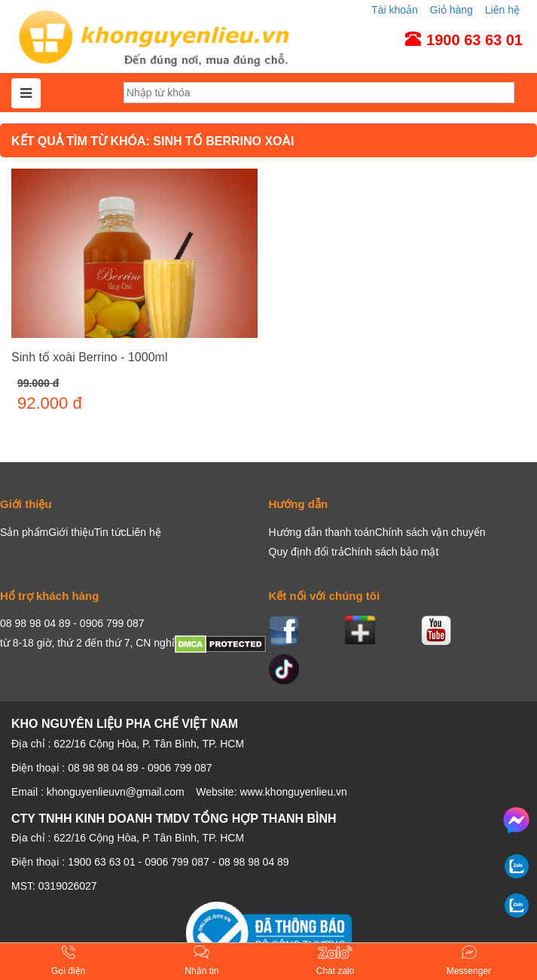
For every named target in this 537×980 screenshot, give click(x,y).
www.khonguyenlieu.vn (293, 792)
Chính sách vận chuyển (430, 532)
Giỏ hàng (452, 10)
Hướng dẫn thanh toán (322, 532)
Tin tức (110, 532)
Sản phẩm (24, 532)
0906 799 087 (177, 862)
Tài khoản (395, 10)
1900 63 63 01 (102, 862)
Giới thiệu (71, 532)
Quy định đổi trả (307, 552)
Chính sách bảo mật (392, 552)
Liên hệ (502, 10)
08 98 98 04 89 (253, 862)
